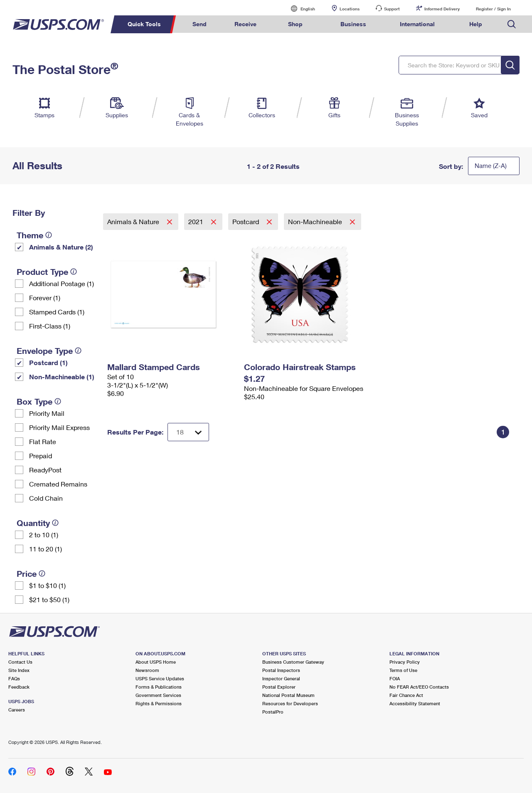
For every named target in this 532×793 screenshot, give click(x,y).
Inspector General (281, 678)
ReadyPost (45, 470)
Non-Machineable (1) (62, 377)
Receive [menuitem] (245, 24)
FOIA (395, 678)
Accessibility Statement (415, 703)
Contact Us (20, 662)
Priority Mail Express (59, 427)
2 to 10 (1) (44, 535)
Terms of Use (403, 670)
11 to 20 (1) (46, 549)
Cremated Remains (58, 484)
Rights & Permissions (159, 703)
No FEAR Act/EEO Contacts (419, 687)
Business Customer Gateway (293, 662)
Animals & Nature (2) (61, 247)
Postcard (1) (48, 362)
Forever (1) (45, 298)
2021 (197, 221)
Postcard (246, 221)
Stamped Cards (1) (57, 312)
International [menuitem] (417, 24)
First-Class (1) (50, 326)
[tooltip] (49, 235)
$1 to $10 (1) (47, 585)
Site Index (19, 670)
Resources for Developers (290, 703)
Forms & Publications (159, 687)
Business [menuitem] (353, 24)
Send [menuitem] (199, 24)
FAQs (14, 678)
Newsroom (147, 670)
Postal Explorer (279, 687)
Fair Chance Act (406, 695)
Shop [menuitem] (295, 24)
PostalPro (273, 712)
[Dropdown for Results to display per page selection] (188, 432)
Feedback (19, 687)
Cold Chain (46, 498)
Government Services (158, 695)
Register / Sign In (493, 9)
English (299, 9)
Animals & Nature (134, 221)
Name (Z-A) (491, 166)
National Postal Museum (288, 695)
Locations (350, 9)
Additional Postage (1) (62, 283)
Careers (17, 710)
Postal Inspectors (281, 670)
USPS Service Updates (160, 678)
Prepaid (41, 456)
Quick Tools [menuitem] (144, 24)
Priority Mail (47, 413)
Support (392, 9)
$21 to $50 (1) (49, 599)
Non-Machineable (316, 221)
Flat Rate (43, 441)
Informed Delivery (442, 9)
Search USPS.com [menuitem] (512, 24)
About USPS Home (156, 662)
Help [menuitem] (476, 24)
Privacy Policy (405, 662)
